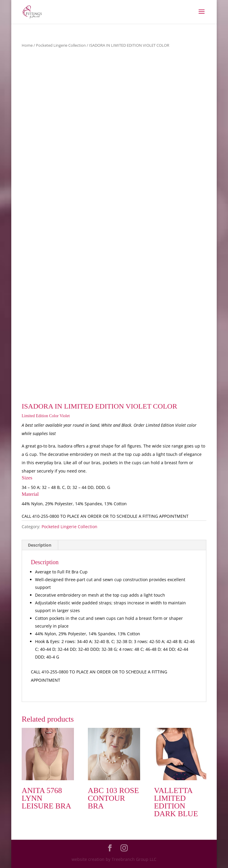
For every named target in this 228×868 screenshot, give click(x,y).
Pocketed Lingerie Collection (61, 45)
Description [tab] (40, 545)
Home (27, 45)
